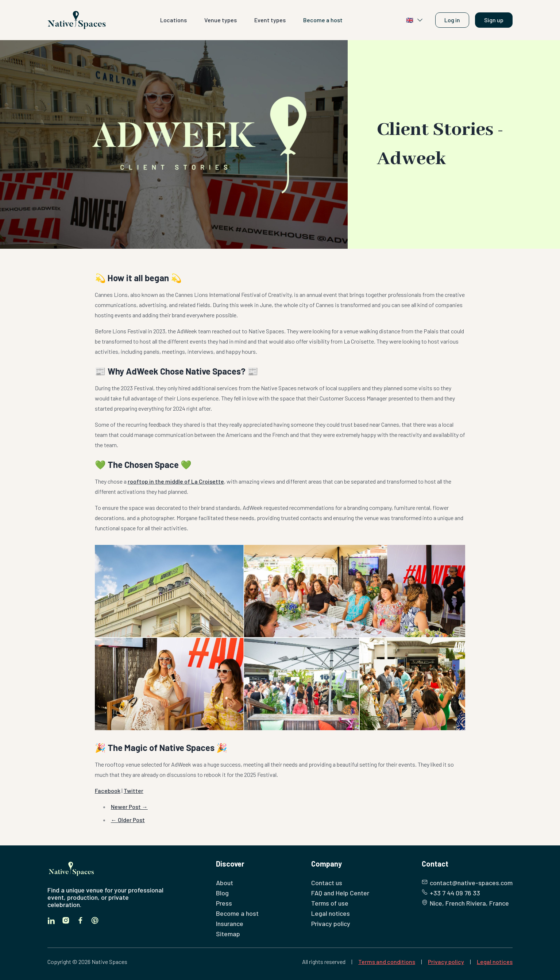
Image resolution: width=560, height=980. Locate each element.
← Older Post (128, 820)
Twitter (134, 791)
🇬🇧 (415, 20)
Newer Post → (129, 807)
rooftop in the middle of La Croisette (176, 481)
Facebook (108, 791)
